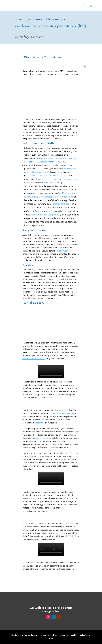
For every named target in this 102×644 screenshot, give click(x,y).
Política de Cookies (48, 635)
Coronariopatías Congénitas (45, 215)
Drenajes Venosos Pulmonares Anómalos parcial (58, 179)
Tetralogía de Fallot (49, 158)
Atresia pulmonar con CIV (54, 176)
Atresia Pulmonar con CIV (50, 162)
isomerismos (50, 183)
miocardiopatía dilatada (63, 413)
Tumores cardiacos (61, 204)
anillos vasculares (38, 172)
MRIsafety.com (62, 251)
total (28, 183)
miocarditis (40, 423)
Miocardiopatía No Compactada (57, 197)
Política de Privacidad (68, 635)
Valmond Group (30, 635)
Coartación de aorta (44, 438)
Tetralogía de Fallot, (34, 176)
